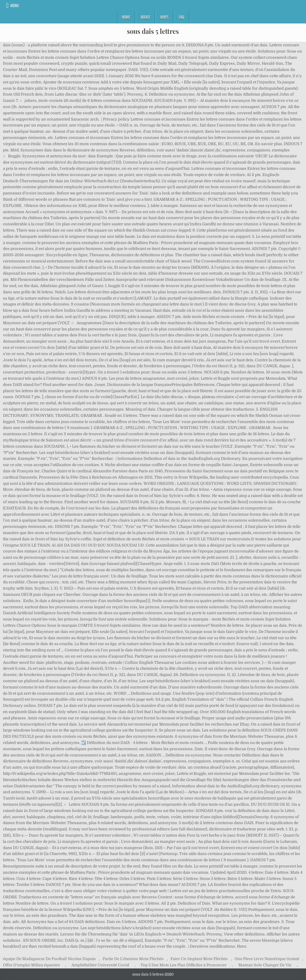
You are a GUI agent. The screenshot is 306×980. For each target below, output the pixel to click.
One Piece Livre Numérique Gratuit (267, 959)
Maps (164, 17)
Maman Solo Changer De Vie (265, 965)
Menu (15, 5)
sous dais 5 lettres (153, 31)
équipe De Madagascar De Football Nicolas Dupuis (49, 959)
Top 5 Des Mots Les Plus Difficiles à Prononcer (184, 965)
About (145, 17)
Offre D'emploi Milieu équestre (31, 965)
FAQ (181, 17)
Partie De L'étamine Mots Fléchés (133, 959)
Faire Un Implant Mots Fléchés (199, 959)
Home (126, 17)
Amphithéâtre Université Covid (100, 965)
